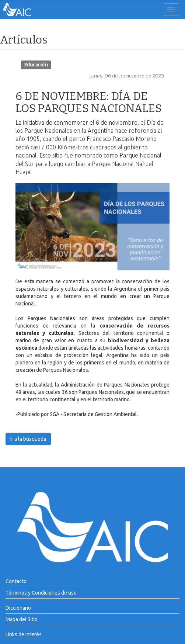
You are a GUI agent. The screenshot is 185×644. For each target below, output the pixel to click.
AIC (28, 10)
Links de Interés (24, 634)
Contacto (16, 581)
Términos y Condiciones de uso (41, 593)
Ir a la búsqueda (28, 439)
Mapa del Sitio (22, 619)
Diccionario (18, 608)
